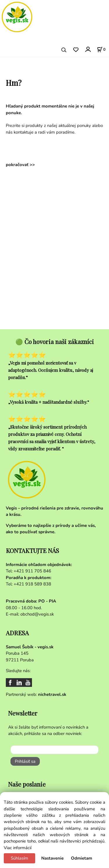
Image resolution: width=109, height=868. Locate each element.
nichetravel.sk (52, 694)
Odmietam (82, 858)
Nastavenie (52, 858)
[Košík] (101, 50)
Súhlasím (19, 858)
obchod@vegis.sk (37, 614)
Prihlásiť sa (25, 761)
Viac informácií (18, 848)
